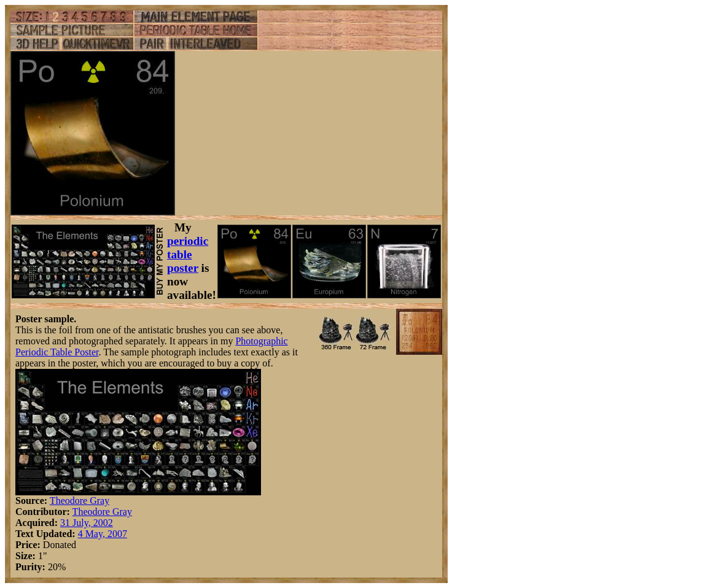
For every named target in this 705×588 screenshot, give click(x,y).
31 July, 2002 (87, 523)
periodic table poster (188, 254)
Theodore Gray (80, 501)
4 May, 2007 (103, 534)
